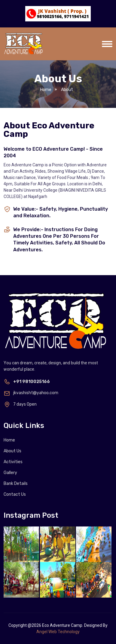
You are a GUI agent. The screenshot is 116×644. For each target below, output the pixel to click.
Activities (13, 462)
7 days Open (20, 404)
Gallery (10, 473)
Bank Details (16, 484)
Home (46, 90)
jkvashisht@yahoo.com (31, 393)
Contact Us (15, 494)
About (66, 90)
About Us (12, 451)
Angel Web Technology (58, 632)
